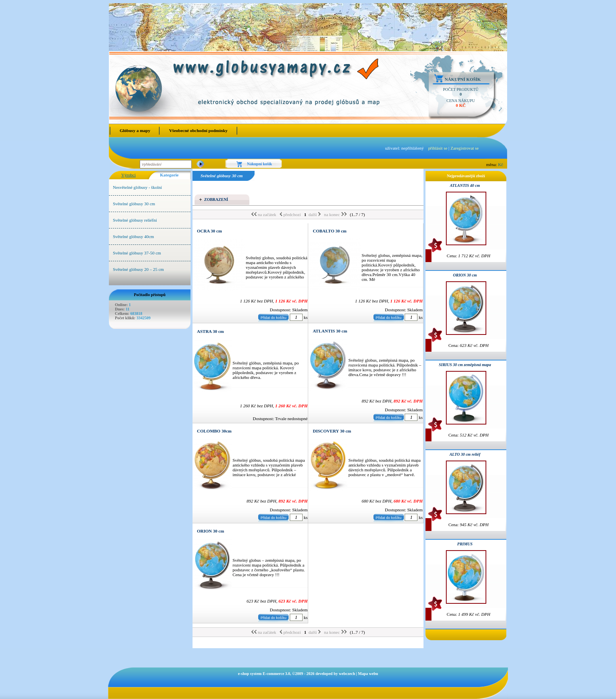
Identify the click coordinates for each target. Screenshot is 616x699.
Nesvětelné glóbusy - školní (137, 187)
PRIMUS (465, 544)
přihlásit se (438, 148)
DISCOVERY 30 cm (332, 431)
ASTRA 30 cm (210, 331)
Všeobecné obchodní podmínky (198, 130)
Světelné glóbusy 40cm (133, 236)
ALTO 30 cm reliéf (465, 454)
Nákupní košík (463, 79)
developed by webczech (335, 674)
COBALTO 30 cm (329, 231)
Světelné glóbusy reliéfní (135, 220)
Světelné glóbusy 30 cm (134, 204)
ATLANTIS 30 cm (330, 331)
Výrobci (128, 175)
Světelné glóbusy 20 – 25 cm (138, 269)
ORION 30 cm (211, 531)
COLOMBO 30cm (214, 431)
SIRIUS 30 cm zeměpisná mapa (465, 365)
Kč (501, 164)
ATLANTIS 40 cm (465, 185)
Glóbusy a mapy (135, 130)
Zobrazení (216, 199)
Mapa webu (368, 674)
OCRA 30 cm (209, 231)
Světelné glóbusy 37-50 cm (137, 253)
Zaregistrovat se (465, 148)
